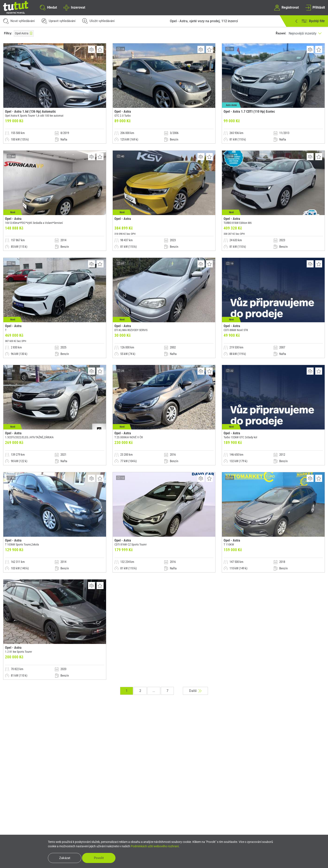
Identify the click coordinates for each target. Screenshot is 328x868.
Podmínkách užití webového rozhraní (155, 846)
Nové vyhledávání (19, 21)
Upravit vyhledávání (58, 21)
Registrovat (286, 8)
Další (195, 691)
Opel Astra (24, 33)
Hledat (48, 8)
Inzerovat (74, 8)
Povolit (99, 858)
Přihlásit (315, 8)
